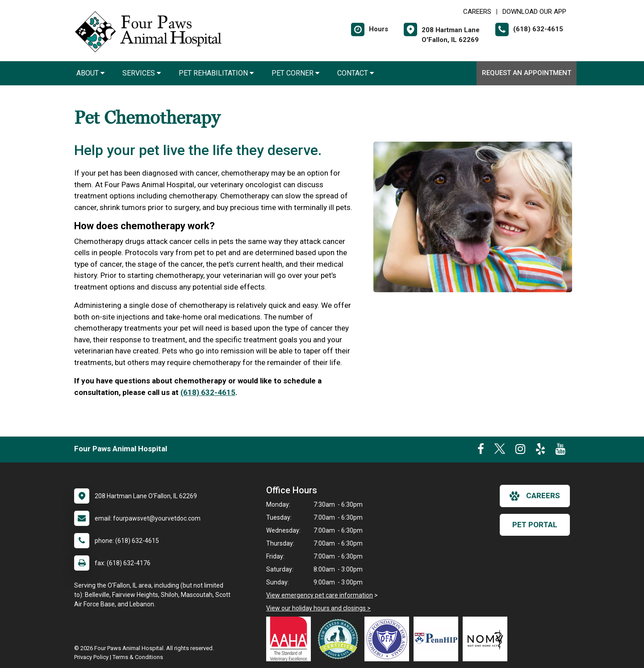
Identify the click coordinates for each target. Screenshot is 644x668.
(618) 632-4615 (208, 392)
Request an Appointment (527, 73)
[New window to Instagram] (520, 451)
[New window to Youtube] (560, 451)
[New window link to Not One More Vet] (487, 639)
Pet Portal (535, 525)
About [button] (90, 73)
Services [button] (142, 73)
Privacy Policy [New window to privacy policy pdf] (91, 657)
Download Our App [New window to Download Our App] (534, 12)
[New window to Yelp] (540, 451)
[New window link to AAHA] (291, 639)
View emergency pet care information (320, 595)
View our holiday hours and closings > (318, 608)
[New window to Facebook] (481, 451)
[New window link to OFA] (389, 639)
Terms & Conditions (138, 657)
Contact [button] (355, 73)
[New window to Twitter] (500, 451)
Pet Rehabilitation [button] (216, 73)
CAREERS (477, 12)
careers (535, 496)
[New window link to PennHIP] (438, 639)
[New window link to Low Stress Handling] (340, 639)
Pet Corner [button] (295, 73)
